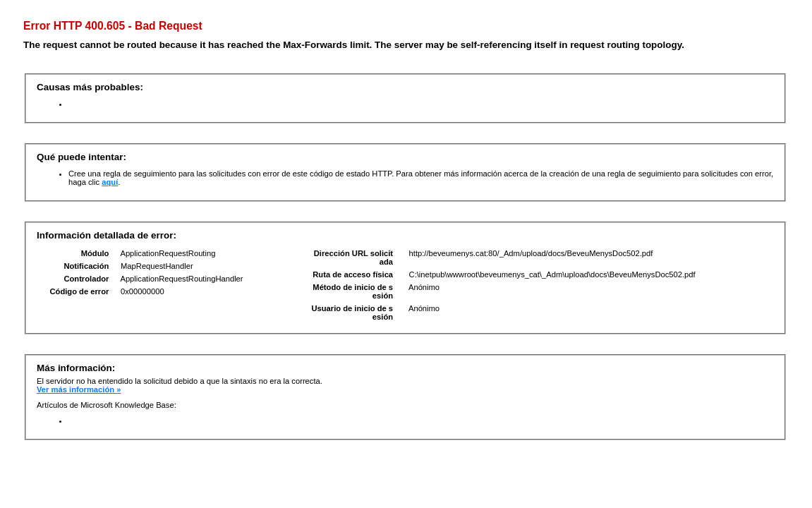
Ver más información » (79, 389)
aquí (110, 182)
